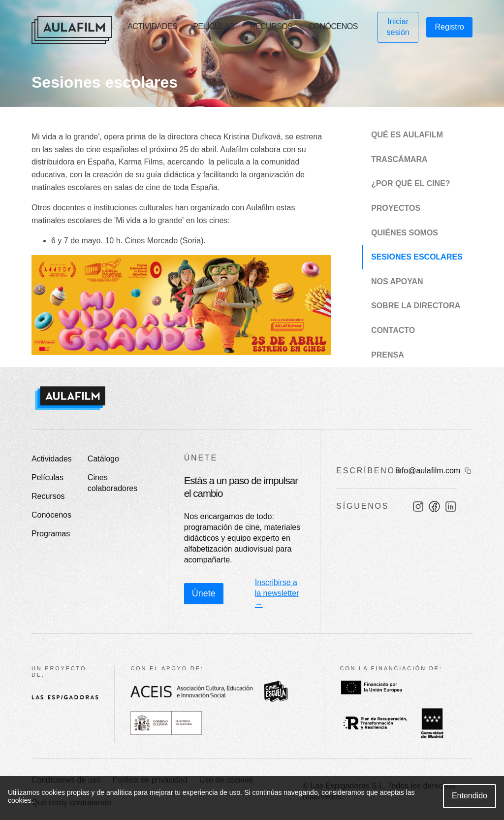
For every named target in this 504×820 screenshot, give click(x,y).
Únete (204, 593)
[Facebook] (434, 507)
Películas (214, 26)
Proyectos (396, 208)
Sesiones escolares (417, 257)
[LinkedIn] (451, 507)
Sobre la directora (416, 306)
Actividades (152, 26)
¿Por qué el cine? (411, 183)
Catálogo (103, 459)
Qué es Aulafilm (407, 135)
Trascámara (399, 159)
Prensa (388, 355)
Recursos (271, 26)
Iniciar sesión (398, 27)
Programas (51, 534)
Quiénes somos (405, 233)
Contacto (393, 330)
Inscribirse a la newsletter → (277, 593)
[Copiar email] (468, 471)
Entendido (470, 796)
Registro (449, 27)
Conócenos (333, 26)
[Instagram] (418, 507)
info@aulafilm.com (428, 471)
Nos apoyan (397, 281)
